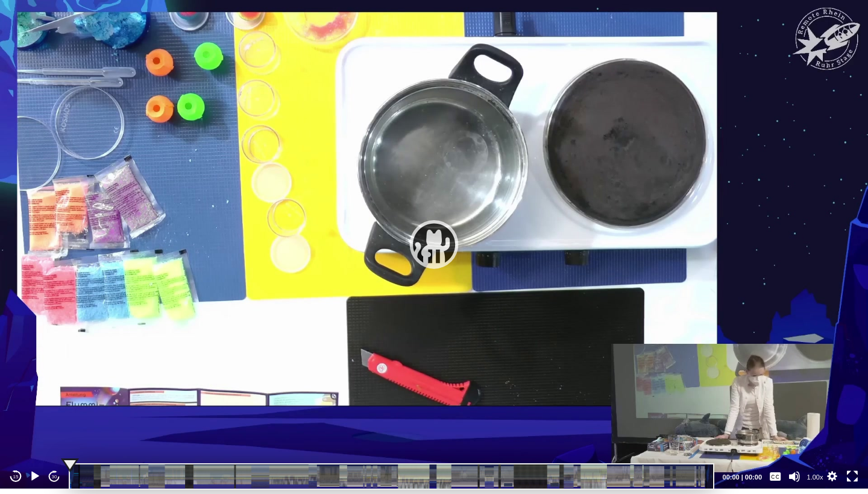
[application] (434, 244)
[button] (434, 244)
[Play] (35, 477)
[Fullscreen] (852, 477)
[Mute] (794, 477)
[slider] (392, 477)
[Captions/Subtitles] (775, 477)
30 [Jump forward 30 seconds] (55, 477)
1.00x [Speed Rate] (815, 477)
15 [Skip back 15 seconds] (16, 477)
